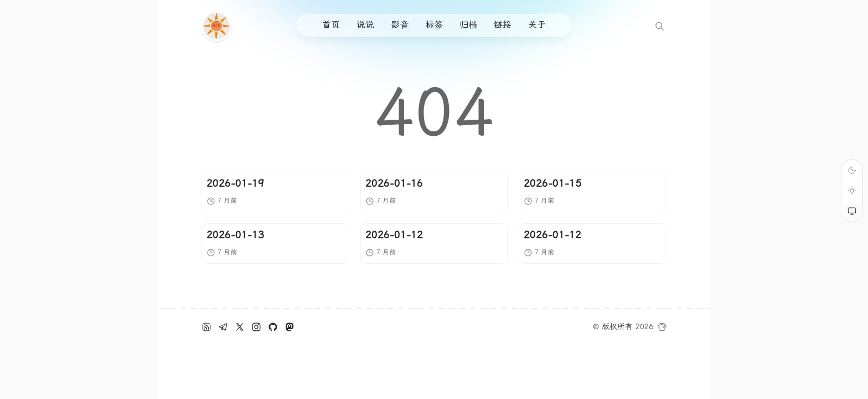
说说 (365, 25)
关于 (537, 25)
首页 (331, 25)
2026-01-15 (552, 183)
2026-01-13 (235, 235)
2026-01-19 (235, 183)
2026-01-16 (394, 183)
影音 (400, 25)
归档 (468, 25)
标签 (434, 25)
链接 (503, 25)
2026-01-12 (394, 235)
